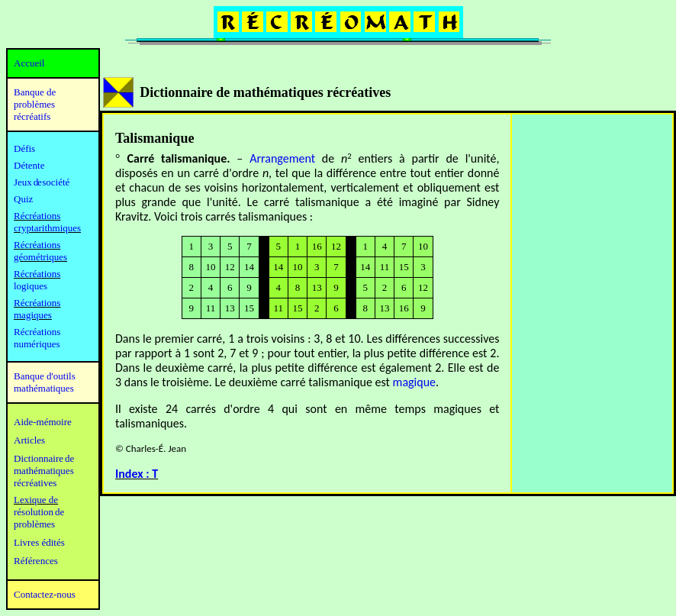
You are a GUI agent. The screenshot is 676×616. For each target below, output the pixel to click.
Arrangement (282, 158)
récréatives (35, 483)
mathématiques (44, 471)
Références (36, 561)
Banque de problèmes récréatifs (35, 104)
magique (414, 382)
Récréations (37, 274)
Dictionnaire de (44, 458)
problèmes (34, 524)
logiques (31, 286)
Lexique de (36, 500)
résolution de (39, 512)
